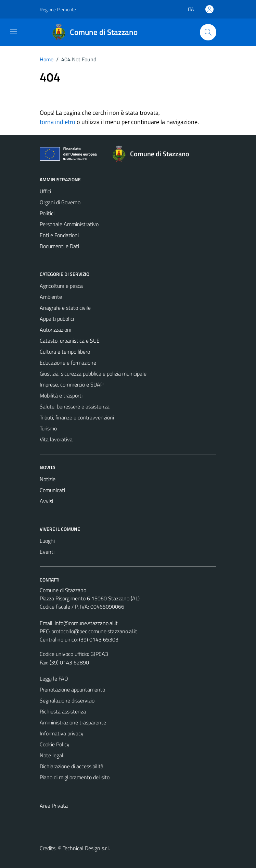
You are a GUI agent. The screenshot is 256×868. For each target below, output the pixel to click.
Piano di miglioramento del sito (75, 777)
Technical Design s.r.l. (86, 848)
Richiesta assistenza (63, 711)
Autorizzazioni (55, 330)
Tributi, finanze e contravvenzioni (77, 417)
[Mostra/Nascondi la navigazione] (14, 32)
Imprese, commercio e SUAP (72, 384)
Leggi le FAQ (54, 678)
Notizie (48, 479)
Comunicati (52, 490)
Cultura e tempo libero (65, 352)
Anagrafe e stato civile (65, 308)
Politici (47, 213)
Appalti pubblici (57, 319)
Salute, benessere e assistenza (75, 406)
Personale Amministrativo (69, 224)
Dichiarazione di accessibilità (72, 766)
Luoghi (47, 541)
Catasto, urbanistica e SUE (70, 341)
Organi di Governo (60, 202)
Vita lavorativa (56, 439)
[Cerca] (208, 32)
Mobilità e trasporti (61, 395)
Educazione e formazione (68, 363)
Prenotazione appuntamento (72, 689)
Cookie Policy (55, 744)
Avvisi (46, 501)
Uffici (45, 191)
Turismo (48, 428)
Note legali (52, 755)
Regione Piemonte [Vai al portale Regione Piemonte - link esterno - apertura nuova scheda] (58, 9)
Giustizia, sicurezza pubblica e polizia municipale (93, 374)
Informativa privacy (62, 733)
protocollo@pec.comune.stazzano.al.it (94, 631)
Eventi (47, 552)
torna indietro (57, 122)
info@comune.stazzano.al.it (86, 623)
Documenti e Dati (59, 246)
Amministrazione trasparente (73, 722)
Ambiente (51, 297)
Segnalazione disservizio (67, 700)
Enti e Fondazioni (59, 235)
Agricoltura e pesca (61, 286)
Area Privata (54, 806)
